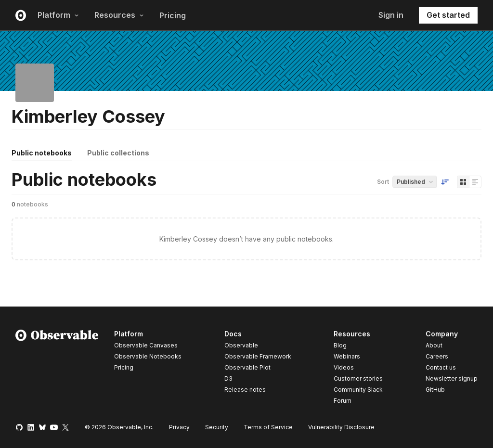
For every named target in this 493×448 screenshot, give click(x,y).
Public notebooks (42, 153)
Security (217, 427)
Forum (343, 401)
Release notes (245, 390)
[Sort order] (445, 182)
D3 (228, 378)
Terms (268, 427)
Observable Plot (247, 367)
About (434, 345)
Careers (437, 356)
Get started (448, 15)
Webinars (347, 356)
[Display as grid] (463, 182)
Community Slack (358, 390)
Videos (344, 367)
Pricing (173, 15)
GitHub (435, 390)
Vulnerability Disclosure (341, 427)
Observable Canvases (146, 345)
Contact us (441, 368)
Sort (383, 182)
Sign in (391, 15)
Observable (241, 345)
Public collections (118, 153)
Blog (340, 345)
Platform (58, 15)
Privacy (179, 427)
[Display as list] (475, 182)
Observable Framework (258, 356)
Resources (119, 15)
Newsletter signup (452, 379)
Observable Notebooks (148, 356)
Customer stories (358, 378)
